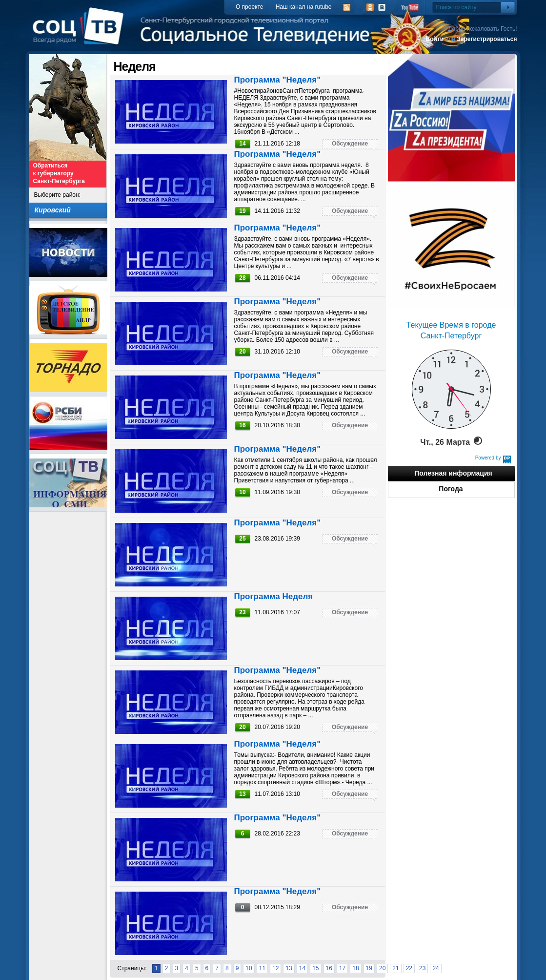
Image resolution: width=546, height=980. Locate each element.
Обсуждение (350, 144)
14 (302, 968)
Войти (435, 39)
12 (275, 968)
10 (249, 968)
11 (262, 968)
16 (329, 968)
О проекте (250, 7)
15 (315, 968)
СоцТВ (81, 33)
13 (289, 968)
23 (422, 968)
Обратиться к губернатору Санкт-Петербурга (59, 173)
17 (342, 968)
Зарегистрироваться (487, 39)
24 (435, 968)
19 (369, 968)
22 (409, 968)
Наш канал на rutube (304, 7)
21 (395, 968)
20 (382, 968)
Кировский (53, 210)
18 (355, 968)
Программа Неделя (274, 596)
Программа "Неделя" (278, 80)
